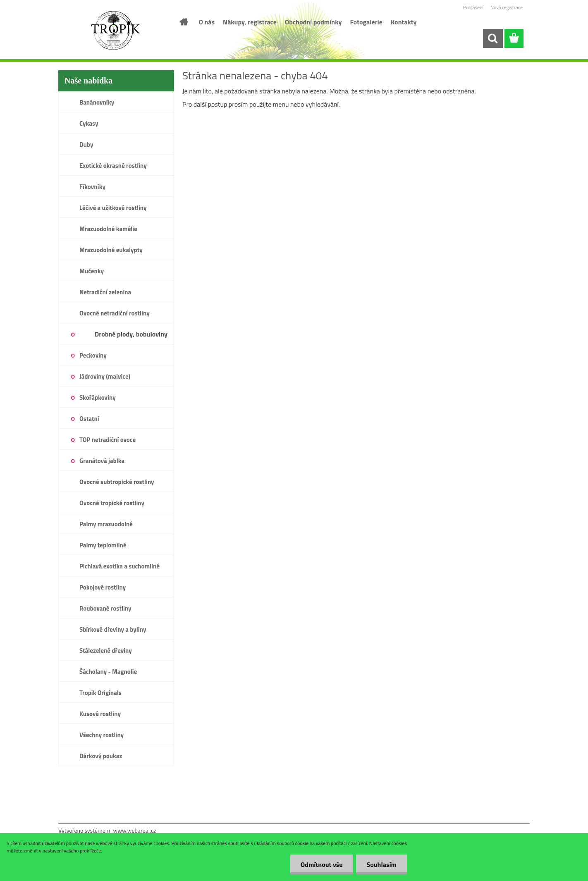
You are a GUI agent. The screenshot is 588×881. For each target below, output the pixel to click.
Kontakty (404, 22)
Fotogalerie (366, 22)
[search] (492, 38)
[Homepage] (183, 22)
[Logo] (115, 31)
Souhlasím (381, 864)
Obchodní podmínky (313, 22)
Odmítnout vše (322, 864)
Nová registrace (507, 7)
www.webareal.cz (135, 830)
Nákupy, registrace (250, 22)
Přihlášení (473, 7)
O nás (207, 22)
